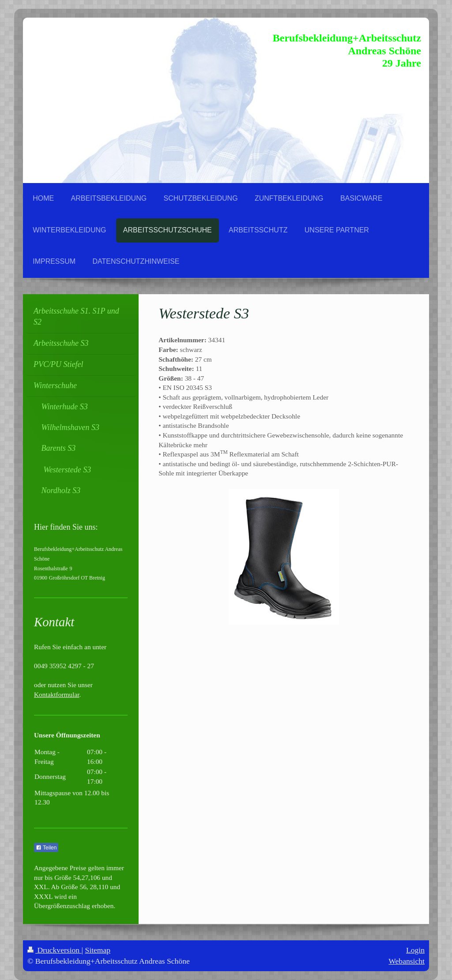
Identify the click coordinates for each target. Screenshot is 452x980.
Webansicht (407, 961)
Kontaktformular (57, 694)
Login (415, 950)
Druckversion (55, 950)
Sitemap (98, 950)
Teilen (46, 848)
